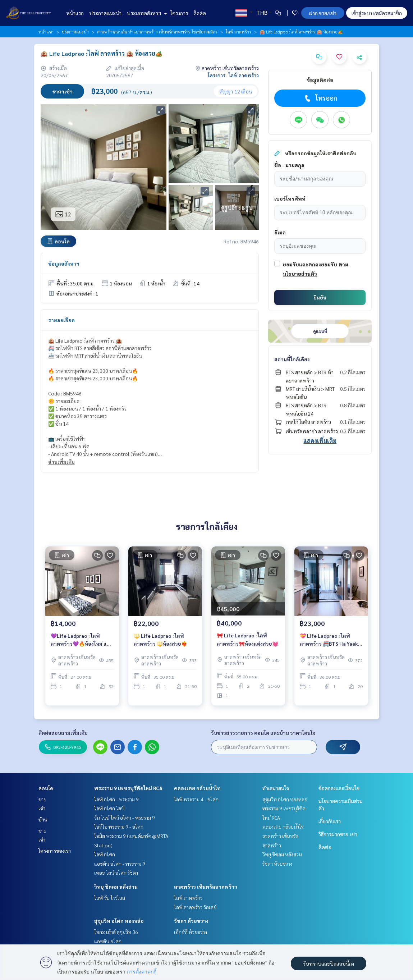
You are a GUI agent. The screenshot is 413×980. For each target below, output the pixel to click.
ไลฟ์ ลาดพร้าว (238, 32)
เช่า (42, 808)
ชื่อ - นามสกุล (289, 165)
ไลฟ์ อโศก (105, 854)
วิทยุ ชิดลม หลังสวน (116, 887)
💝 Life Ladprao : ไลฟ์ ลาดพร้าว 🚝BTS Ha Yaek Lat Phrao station (329, 640)
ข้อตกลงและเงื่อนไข (339, 788)
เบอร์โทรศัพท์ (290, 198)
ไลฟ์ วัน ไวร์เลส (110, 898)
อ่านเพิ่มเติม (61, 462)
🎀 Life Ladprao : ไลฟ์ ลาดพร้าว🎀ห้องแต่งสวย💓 (247, 639)
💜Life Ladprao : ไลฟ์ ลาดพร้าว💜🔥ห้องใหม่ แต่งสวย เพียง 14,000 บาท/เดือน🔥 (82, 640)
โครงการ (179, 13)
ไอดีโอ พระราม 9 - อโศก (119, 826)
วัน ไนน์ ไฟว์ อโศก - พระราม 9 (125, 818)
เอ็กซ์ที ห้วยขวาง (191, 932)
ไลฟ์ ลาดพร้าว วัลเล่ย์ (195, 907)
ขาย (42, 799)
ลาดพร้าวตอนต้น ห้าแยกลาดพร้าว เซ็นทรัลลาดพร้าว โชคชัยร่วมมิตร (157, 32)
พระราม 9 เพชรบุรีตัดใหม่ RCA (128, 788)
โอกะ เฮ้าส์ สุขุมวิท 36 (116, 932)
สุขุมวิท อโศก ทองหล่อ (119, 921)
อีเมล (280, 232)
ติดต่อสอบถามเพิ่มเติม (63, 733)
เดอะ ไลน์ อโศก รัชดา (116, 873)
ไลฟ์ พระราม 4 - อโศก (196, 799)
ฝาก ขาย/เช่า (323, 13)
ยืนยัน (320, 297)
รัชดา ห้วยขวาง (191, 921)
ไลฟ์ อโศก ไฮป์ (109, 808)
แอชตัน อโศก (108, 941)
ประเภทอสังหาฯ (146, 13)
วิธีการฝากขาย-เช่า (338, 834)
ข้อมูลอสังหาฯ (64, 264)
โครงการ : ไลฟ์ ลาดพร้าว (233, 75)
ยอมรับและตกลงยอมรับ (310, 264)
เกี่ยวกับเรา (330, 821)
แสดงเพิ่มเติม (320, 441)
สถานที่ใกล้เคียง (292, 359)
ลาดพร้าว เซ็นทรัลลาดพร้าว (206, 887)
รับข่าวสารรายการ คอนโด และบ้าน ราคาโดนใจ (263, 733)
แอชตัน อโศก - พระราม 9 (120, 864)
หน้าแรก (75, 13)
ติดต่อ (200, 13)
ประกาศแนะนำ (105, 13)
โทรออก (320, 98)
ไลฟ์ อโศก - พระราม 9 (116, 799)
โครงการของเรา (55, 851)
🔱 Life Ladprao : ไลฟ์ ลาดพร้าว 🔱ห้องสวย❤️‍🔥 (160, 640)
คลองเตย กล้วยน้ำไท (197, 788)
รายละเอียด (61, 320)
